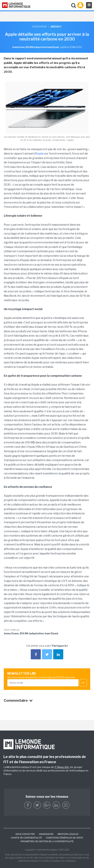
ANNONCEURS (46, 834)
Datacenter (40, 27)
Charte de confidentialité (26, 838)
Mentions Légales (68, 834)
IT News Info (62, 767)
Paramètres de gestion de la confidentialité (47, 841)
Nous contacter (25, 834)
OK (83, 683)
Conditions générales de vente (64, 838)
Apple (40, 154)
